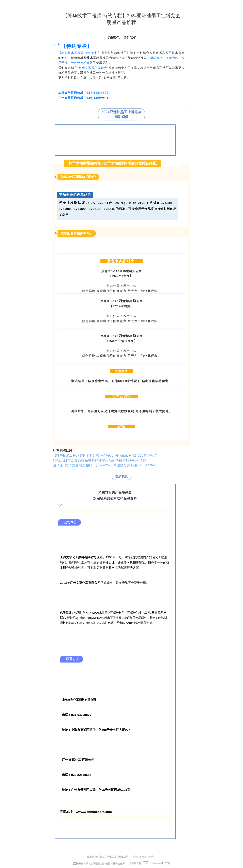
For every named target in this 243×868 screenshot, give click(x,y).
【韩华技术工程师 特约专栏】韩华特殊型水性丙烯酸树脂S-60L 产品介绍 (105, 455)
